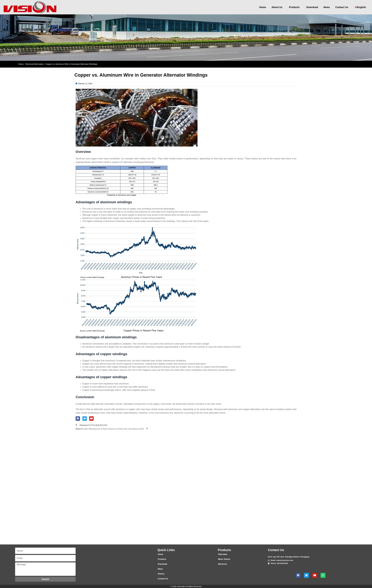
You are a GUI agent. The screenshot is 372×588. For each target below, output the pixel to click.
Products (295, 7)
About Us (278, 7)
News (327, 7)
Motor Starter (224, 559)
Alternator (223, 554)
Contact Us (342, 7)
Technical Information (34, 64)
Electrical (222, 564)
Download (312, 7)
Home (263, 7)
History (161, 574)
